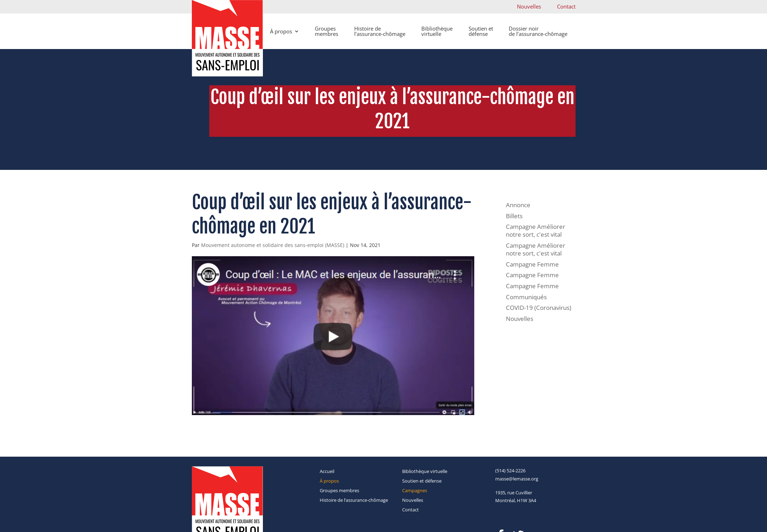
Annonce (518, 205)
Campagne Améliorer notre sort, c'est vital (536, 230)
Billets (514, 216)
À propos (281, 31)
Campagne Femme (532, 264)
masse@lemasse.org (517, 479)
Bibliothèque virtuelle (437, 31)
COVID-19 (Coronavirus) (539, 308)
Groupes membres (326, 31)
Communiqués (526, 297)
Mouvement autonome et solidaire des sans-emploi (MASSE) (273, 245)
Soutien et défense (481, 31)
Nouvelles (529, 6)
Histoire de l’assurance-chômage (380, 31)
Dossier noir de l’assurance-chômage (538, 31)
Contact (566, 6)
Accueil (327, 471)
